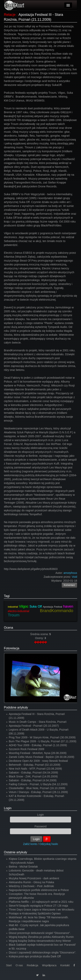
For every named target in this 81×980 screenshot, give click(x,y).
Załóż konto (30, 844)
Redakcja (33, 965)
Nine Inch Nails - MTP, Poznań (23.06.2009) (35, 769)
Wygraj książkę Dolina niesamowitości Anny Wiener (40, 941)
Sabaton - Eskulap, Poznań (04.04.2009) (33, 773)
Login (8, 808)
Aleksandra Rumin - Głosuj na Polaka (31, 882)
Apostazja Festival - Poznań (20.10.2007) (34, 726)
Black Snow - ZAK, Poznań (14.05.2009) (33, 776)
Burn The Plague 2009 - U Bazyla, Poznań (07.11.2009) (43, 741)
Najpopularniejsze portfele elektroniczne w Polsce (39, 890)
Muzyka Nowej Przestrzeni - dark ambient (34, 878)
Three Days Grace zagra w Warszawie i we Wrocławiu (41, 910)
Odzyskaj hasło (49, 844)
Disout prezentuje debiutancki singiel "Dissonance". (40, 933)
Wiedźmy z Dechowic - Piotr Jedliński (31, 886)
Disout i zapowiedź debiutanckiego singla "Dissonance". (42, 952)
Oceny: (40, 638)
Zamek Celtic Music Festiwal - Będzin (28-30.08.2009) (41, 757)
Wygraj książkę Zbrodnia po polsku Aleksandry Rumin (41, 937)
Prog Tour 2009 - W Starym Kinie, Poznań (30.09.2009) (42, 737)
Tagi (7, 596)
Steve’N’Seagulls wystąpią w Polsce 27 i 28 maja (38, 906)
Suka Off (36, 607)
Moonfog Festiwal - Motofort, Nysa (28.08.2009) (38, 753)
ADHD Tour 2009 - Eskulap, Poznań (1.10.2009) (38, 745)
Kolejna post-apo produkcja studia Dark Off (35, 956)
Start (9, 965)
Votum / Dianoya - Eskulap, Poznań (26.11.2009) (38, 792)
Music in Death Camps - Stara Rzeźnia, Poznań (38, 722)
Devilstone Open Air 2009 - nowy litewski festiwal (38, 761)
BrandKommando (57, 611)
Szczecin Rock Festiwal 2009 (26, 749)
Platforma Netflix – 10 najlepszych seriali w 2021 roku (41, 902)
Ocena (8, 628)
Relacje (10, 15)
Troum (14, 615)
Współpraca (49, 965)
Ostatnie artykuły (15, 852)
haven (68, 606)
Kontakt (65, 965)
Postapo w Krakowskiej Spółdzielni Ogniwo (35, 913)
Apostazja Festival (52, 607)
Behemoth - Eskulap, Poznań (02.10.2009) (35, 765)
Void (74, 577)
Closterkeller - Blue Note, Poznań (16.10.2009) (37, 788)
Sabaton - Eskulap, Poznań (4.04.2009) (33, 780)
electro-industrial (18, 611)
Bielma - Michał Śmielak (23, 867)
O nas (19, 965)
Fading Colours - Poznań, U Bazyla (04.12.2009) (38, 784)
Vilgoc (24, 606)
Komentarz (70, 585)
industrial (13, 607)
